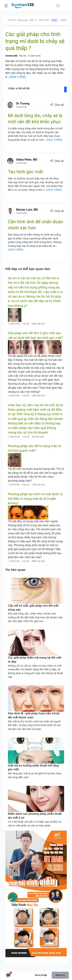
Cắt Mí (12, 20)
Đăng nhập (41, 975)
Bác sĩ (33, 20)
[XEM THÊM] (17, 77)
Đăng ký (60, 975)
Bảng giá (23, 20)
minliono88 (11, 56)
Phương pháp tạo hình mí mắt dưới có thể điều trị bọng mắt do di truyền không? (35, 499)
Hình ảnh (48, 20)
